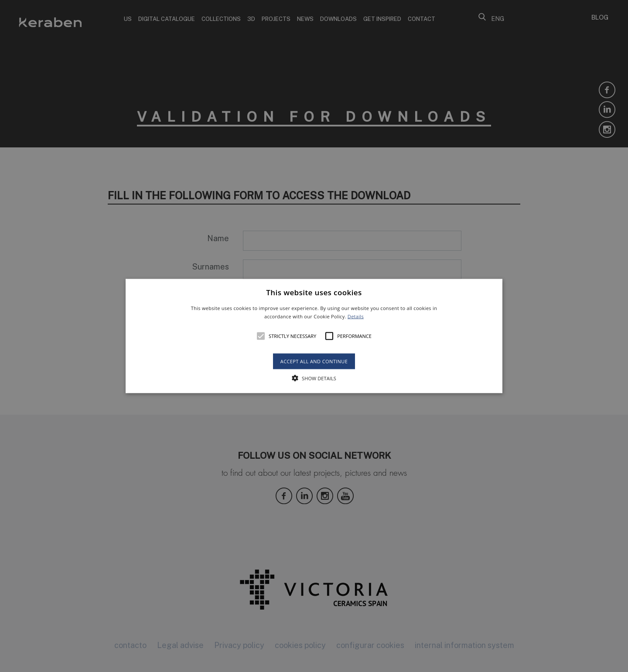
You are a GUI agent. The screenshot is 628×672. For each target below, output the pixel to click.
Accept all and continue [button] (314, 361)
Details (356, 316)
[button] (314, 336)
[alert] (314, 336)
